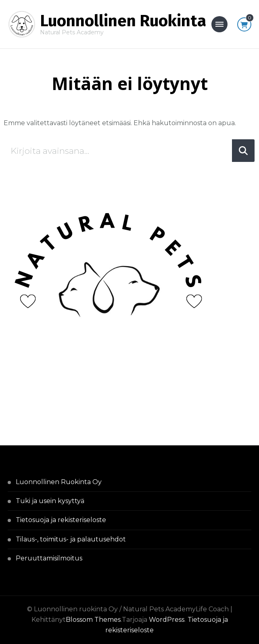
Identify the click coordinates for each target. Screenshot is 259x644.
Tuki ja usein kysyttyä (50, 501)
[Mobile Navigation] (219, 24)
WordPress (167, 620)
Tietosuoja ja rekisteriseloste (61, 520)
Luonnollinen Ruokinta (123, 21)
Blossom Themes (93, 620)
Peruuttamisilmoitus (49, 558)
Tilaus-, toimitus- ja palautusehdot (71, 539)
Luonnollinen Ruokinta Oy (59, 482)
